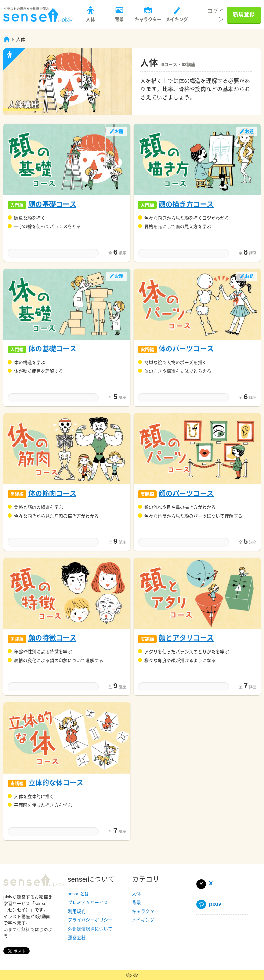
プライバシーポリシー (90, 920)
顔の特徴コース (52, 638)
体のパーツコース (186, 349)
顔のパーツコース (186, 494)
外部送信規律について (90, 929)
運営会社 (77, 938)
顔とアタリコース (186, 638)
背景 (136, 902)
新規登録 (244, 15)
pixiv (209, 904)
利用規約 (77, 911)
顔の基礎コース (52, 204)
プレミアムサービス (88, 902)
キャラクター (145, 911)
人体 (136, 894)
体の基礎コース (52, 349)
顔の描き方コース (186, 204)
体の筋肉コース (52, 494)
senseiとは (79, 894)
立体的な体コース (56, 783)
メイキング (143, 920)
